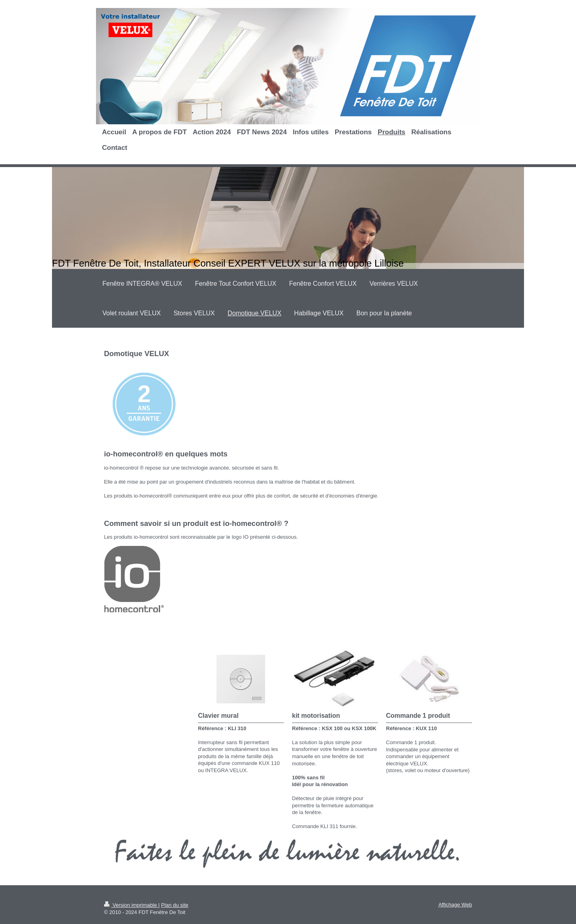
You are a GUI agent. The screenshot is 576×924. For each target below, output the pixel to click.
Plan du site (175, 905)
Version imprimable (131, 905)
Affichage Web (455, 905)
